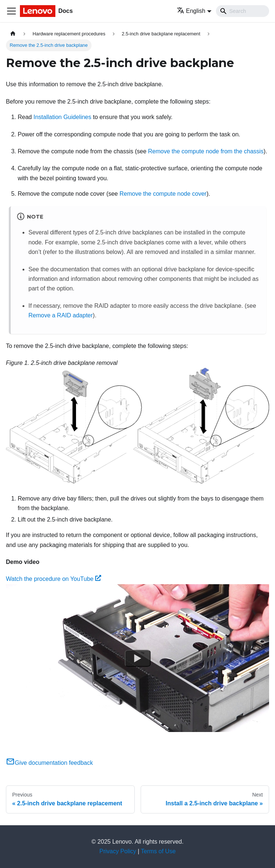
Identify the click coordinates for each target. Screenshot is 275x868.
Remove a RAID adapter (61, 315)
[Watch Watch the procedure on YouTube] (138, 658)
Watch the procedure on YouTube (54, 579)
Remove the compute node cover (163, 194)
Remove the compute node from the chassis (206, 151)
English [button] (191, 11)
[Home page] (13, 34)
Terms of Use (158, 851)
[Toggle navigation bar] (11, 11)
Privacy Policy (118, 851)
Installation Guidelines (63, 117)
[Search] (243, 11)
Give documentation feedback (49, 763)
